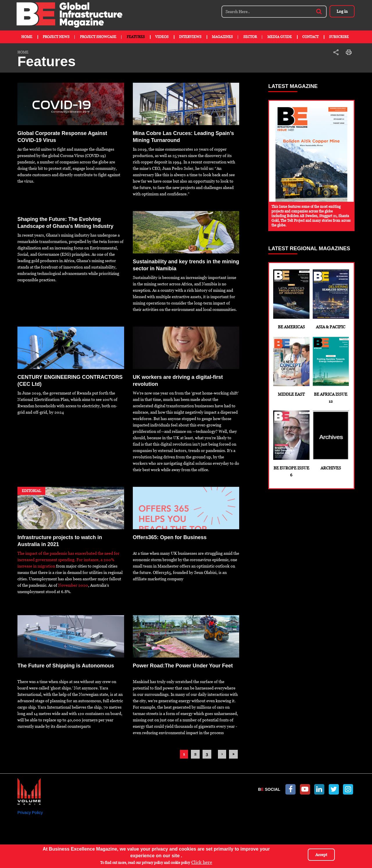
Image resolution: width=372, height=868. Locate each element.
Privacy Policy (30, 813)
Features (136, 37)
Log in (341, 11)
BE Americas (291, 299)
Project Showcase (98, 37)
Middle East (291, 367)
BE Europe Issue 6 (291, 444)
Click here (202, 862)
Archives (331, 440)
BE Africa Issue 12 (331, 370)
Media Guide (280, 37)
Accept (321, 855)
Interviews (190, 37)
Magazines (222, 37)
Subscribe (339, 37)
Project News (56, 37)
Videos (162, 37)
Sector (250, 37)
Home (27, 37)
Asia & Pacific (331, 299)
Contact (310, 37)
